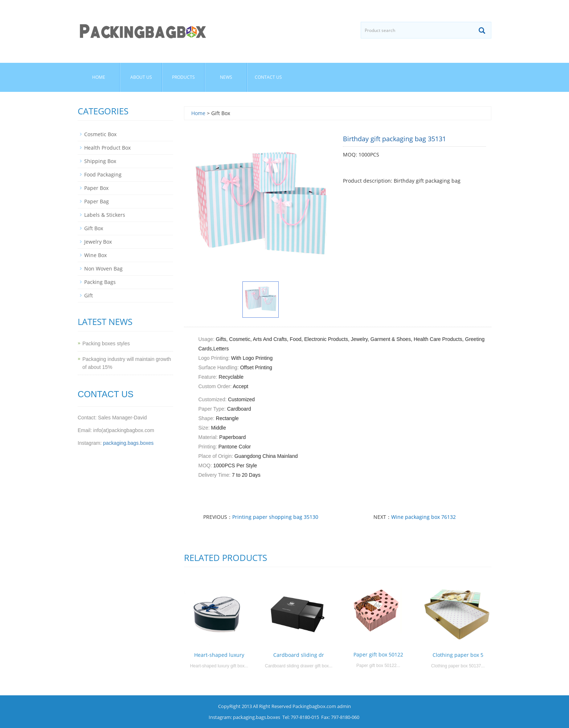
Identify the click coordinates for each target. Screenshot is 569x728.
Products (183, 77)
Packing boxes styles (106, 343)
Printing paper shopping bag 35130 (275, 517)
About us (141, 77)
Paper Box (96, 188)
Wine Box (95, 255)
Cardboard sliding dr (299, 655)
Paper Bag (97, 201)
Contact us (268, 77)
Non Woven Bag (103, 269)
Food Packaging (103, 174)
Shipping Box (100, 161)
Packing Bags (100, 282)
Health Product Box (107, 148)
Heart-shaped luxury (219, 655)
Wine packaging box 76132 (423, 517)
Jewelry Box (98, 242)
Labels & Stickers (105, 215)
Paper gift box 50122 (378, 654)
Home (99, 77)
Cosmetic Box (100, 134)
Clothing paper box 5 (458, 655)
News (226, 77)
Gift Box (94, 228)
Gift (89, 295)
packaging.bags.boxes (128, 443)
